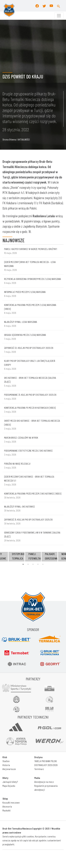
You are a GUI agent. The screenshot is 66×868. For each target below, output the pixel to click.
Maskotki (7, 810)
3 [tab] (33, 564)
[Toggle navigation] (59, 16)
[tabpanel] (33, 557)
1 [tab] (23, 564)
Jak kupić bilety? (10, 782)
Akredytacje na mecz (44, 782)
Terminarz (39, 769)
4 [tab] (38, 564)
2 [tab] (28, 564)
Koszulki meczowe (11, 802)
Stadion (6, 761)
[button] (59, 6)
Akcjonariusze (9, 769)
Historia (6, 765)
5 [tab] (43, 564)
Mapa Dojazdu (9, 786)
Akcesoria (7, 806)
